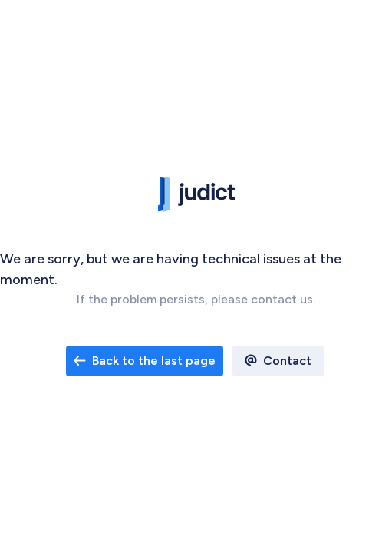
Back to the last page (145, 361)
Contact (287, 361)
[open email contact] (145, 361)
